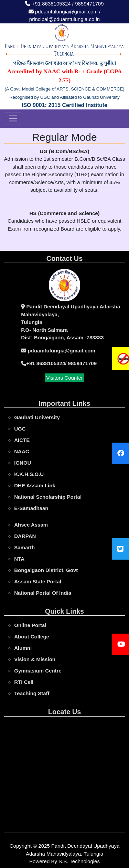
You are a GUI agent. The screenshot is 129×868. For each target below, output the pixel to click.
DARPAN (25, 536)
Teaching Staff (32, 693)
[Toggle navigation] (13, 119)
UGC (20, 429)
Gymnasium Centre (38, 671)
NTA (19, 559)
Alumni (23, 648)
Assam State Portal (38, 581)
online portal (30, 625)
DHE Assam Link (35, 485)
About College (32, 637)
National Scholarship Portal (48, 497)
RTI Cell (24, 682)
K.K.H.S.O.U (29, 474)
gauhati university (37, 417)
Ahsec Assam (31, 525)
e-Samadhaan (31, 508)
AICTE (22, 440)
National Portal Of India (43, 593)
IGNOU (23, 463)
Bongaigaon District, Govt (46, 570)
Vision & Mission (35, 659)
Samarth (24, 547)
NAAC (21, 451)
